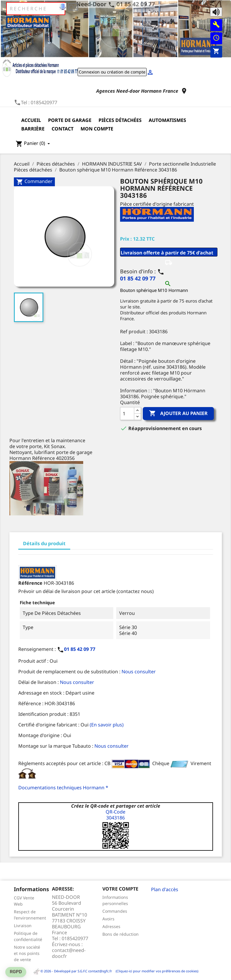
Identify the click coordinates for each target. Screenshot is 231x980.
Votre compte (120, 889)
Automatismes (167, 120)
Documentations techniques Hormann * (63, 788)
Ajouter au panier (178, 414)
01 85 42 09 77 (136, 4)
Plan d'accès (165, 889)
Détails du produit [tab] (44, 543)
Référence (30, 583)
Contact (63, 129)
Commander (34, 182)
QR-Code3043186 (115, 815)
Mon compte (97, 129)
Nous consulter (139, 672)
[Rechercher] (36, 9)
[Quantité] (127, 414)
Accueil (31, 120)
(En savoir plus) (107, 725)
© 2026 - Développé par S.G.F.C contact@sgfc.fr (73, 971)
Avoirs (108, 919)
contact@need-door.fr (69, 953)
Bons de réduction (121, 934)
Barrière (33, 129)
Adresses (111, 926)
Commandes (115, 911)
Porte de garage (70, 120)
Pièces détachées (120, 120)
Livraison (23, 926)
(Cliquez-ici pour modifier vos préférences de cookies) (156, 971)
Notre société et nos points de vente (27, 953)
